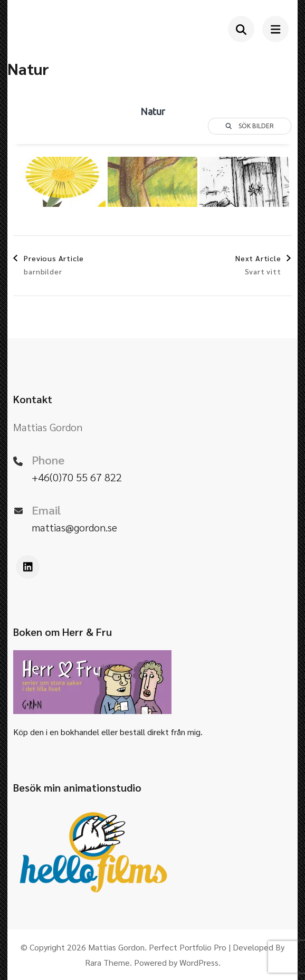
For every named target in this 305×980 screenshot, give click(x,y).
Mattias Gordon (116, 947)
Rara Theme (107, 962)
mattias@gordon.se (74, 527)
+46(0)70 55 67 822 (77, 477)
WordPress (199, 962)
